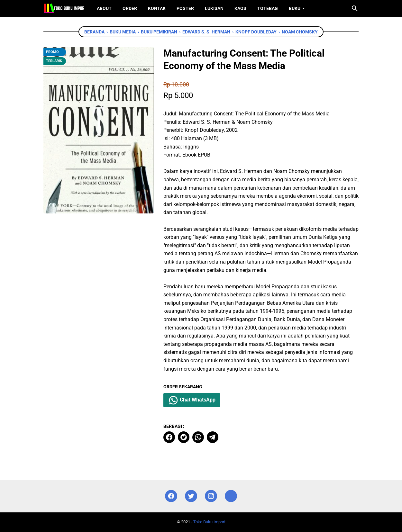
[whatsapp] (198, 437)
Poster (185, 8)
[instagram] (211, 496)
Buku (295, 8)
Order (130, 8)
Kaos (240, 8)
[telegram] (213, 437)
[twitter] (184, 437)
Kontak (157, 8)
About (104, 8)
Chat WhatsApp (192, 400)
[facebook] (169, 437)
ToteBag (268, 8)
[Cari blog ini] (355, 8)
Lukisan (214, 8)
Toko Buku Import (209, 522)
